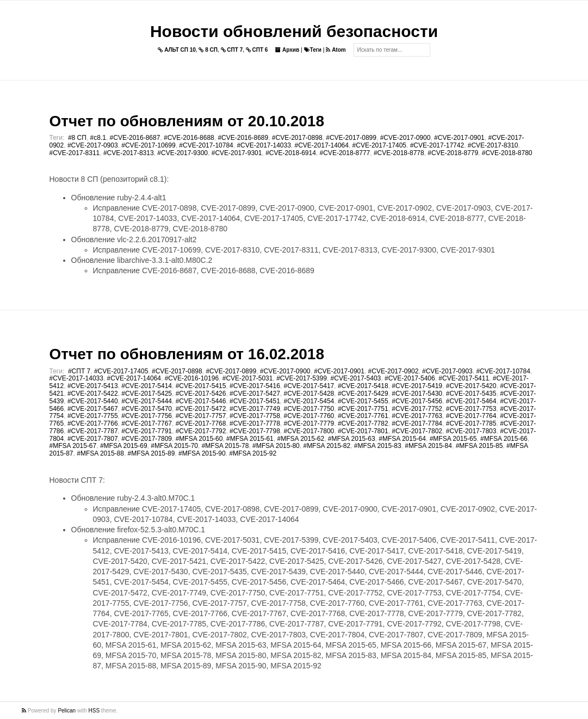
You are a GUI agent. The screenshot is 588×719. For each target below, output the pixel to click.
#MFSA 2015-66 (504, 439)
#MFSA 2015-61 (250, 439)
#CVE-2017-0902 (394, 371)
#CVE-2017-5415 (201, 386)
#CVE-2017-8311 (75, 153)
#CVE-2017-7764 (471, 416)
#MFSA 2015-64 (402, 439)
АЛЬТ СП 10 (177, 50)
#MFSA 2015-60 (199, 439)
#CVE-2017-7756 (147, 416)
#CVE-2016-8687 (135, 138)
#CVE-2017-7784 (417, 423)
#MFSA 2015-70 (174, 446)
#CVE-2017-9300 (182, 153)
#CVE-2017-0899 (351, 138)
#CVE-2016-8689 (243, 138)
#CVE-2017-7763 (417, 416)
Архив (287, 50)
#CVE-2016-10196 (192, 378)
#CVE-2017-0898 (297, 138)
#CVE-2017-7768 (201, 423)
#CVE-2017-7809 (147, 439)
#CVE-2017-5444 (147, 401)
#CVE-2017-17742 (437, 145)
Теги (313, 50)
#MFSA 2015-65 (453, 439)
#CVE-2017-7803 (471, 431)
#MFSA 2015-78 (225, 446)
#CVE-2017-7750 (309, 409)
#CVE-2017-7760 (309, 416)
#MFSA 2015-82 (327, 446)
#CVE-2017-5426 (201, 394)
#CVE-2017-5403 (356, 378)
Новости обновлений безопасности (294, 31)
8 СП (208, 50)
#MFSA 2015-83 (378, 446)
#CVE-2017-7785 (471, 423)
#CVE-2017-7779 (309, 423)
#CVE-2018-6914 (291, 153)
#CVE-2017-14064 (322, 145)
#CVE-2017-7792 (201, 431)
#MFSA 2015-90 (202, 453)
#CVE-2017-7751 (363, 409)
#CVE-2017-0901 (459, 138)
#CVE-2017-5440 (93, 401)
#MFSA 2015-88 (100, 453)
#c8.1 (98, 138)
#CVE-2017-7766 (93, 423)
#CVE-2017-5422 (93, 394)
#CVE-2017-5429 (363, 394)
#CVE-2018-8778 (399, 153)
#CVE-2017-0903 (93, 145)
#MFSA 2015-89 (151, 453)
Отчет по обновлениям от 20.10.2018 (187, 121)
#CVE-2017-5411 (464, 378)
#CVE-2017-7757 (201, 416)
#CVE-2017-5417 (309, 386)
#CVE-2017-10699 (148, 145)
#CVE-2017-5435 (471, 394)
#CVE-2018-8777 (345, 153)
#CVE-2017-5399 (302, 378)
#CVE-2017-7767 (147, 423)
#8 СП (77, 138)
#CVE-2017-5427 (255, 394)
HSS (94, 711)
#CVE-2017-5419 (417, 386)
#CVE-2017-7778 (255, 423)
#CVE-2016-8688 (189, 138)
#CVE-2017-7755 (93, 416)
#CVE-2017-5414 (147, 386)
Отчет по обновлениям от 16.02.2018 (187, 354)
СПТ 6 (257, 50)
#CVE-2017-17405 (379, 145)
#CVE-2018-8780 (507, 153)
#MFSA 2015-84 (428, 446)
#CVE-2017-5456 (417, 401)
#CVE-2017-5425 (147, 394)
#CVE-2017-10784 (206, 145)
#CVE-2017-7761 (363, 416)
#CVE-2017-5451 (255, 401)
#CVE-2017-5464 (471, 401)
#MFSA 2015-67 (73, 446)
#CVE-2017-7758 (255, 416)
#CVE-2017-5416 (255, 386)
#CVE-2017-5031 (248, 378)
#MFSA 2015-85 (479, 446)
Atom (336, 50)
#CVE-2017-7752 (417, 409)
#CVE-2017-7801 (363, 431)
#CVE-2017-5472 (201, 409)
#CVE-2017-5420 (471, 386)
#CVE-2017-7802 (417, 431)
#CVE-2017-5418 (363, 386)
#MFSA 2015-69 (124, 446)
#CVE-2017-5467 (93, 409)
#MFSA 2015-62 (301, 439)
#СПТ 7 (79, 371)
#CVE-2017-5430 (417, 394)
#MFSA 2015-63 (352, 439)
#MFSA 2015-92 (253, 453)
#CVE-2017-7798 (255, 431)
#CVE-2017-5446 (201, 401)
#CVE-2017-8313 (129, 153)
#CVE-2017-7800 (309, 431)
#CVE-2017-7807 (93, 439)
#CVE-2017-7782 (363, 423)
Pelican (67, 711)
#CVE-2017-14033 (264, 145)
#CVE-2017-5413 (93, 386)
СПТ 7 (232, 50)
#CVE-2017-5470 (147, 409)
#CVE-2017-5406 (410, 378)
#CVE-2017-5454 (309, 401)
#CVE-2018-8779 (453, 153)
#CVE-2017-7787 (93, 431)
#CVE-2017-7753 (471, 409)
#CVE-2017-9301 (237, 153)
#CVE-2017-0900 (406, 138)
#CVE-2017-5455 (363, 401)
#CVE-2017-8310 (493, 145)
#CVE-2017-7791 (147, 431)
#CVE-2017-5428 (309, 394)
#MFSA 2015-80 (276, 446)
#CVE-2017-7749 (255, 409)
